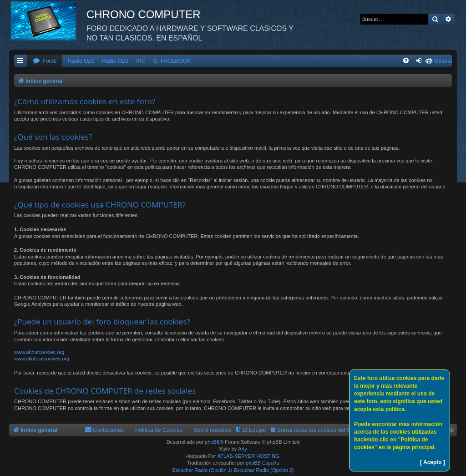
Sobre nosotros (213, 430)
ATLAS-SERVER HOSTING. (249, 456)
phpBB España (262, 463)
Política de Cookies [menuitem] (159, 430)
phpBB (212, 442)
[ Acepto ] (433, 462)
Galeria (443, 61)
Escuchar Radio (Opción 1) (202, 470)
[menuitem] (45, 61)
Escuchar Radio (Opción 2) (264, 470)
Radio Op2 (115, 61)
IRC (141, 61)
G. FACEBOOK (172, 61)
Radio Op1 (81, 61)
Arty (243, 449)
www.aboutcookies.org (39, 352)
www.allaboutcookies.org (42, 359)
